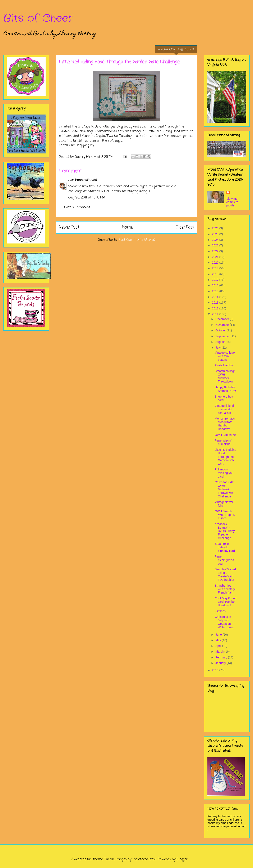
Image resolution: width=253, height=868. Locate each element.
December (222, 319)
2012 (216, 308)
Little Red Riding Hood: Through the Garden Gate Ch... (226, 457)
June (219, 635)
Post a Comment (77, 207)
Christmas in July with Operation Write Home (224, 622)
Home (127, 227)
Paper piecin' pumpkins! (223, 442)
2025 (216, 234)
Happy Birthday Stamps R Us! (225, 389)
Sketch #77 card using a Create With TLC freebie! (225, 574)
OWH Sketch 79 (225, 435)
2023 (216, 245)
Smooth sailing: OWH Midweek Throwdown (225, 376)
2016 (216, 285)
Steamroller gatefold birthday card (225, 547)
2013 (216, 303)
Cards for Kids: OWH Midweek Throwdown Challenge (224, 489)
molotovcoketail (144, 859)
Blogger (182, 859)
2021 (216, 257)
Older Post (185, 227)
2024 (216, 240)
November (222, 325)
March (220, 652)
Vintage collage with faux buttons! (225, 356)
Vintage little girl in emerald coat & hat (225, 409)
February (222, 657)
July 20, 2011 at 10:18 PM (87, 198)
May (218, 640)
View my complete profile (232, 202)
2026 (216, 228)
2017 (216, 280)
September (223, 336)
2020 (216, 263)
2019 (216, 268)
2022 (216, 251)
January (221, 663)
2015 (216, 291)
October (221, 330)
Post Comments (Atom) (137, 240)
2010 (216, 670)
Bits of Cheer (38, 18)
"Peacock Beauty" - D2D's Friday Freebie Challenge (225, 531)
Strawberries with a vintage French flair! (225, 589)
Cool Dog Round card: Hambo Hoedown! (226, 602)
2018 (216, 274)
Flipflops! (221, 611)
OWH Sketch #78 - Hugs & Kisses (225, 515)
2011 (216, 314)
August (220, 342)
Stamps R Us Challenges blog (101, 127)
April (219, 646)
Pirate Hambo (224, 365)
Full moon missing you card (224, 473)
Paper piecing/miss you (224, 560)
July (218, 348)
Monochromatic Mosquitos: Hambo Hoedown (225, 424)
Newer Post (69, 227)
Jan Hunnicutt (79, 180)
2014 (216, 297)
